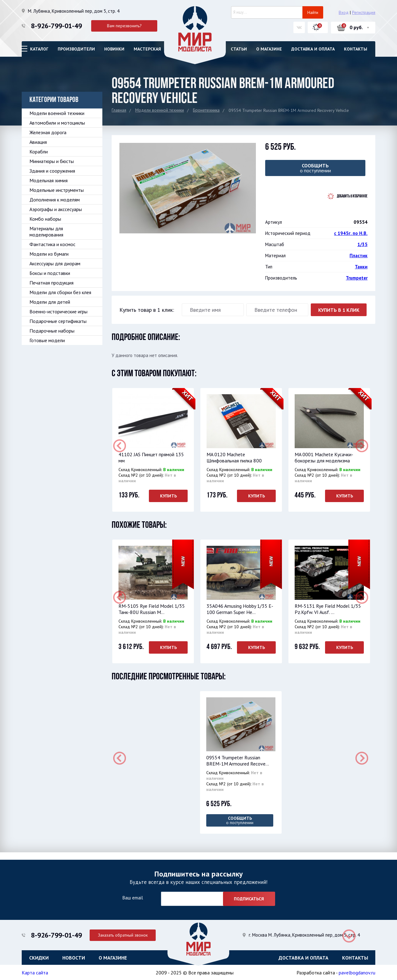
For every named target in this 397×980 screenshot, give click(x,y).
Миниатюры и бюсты (52, 161)
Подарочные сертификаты (58, 321)
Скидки (39, 957)
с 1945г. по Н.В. (351, 233)
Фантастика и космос (52, 244)
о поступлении (315, 168)
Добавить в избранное (352, 196)
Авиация (38, 142)
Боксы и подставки (50, 273)
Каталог (39, 49)
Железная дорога (48, 132)
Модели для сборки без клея (60, 292)
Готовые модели (47, 340)
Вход (344, 12)
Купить (168, 496)
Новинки (114, 49)
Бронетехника (206, 110)
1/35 (362, 244)
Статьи (239, 49)
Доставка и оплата (313, 49)
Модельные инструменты (57, 190)
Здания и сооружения (52, 171)
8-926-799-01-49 (56, 26)
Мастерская (147, 49)
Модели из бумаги (49, 254)
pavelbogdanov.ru (357, 972)
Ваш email (133, 897)
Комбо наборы (45, 219)
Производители (76, 49)
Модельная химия (49, 180)
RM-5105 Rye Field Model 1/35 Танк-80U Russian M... (151, 609)
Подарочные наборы (52, 331)
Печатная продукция (51, 283)
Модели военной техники (160, 110)
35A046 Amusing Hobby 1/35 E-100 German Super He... (239, 609)
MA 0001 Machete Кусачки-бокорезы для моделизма (323, 457)
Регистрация (364, 12)
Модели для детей (50, 302)
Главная (119, 110)
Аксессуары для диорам (55, 263)
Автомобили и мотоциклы (57, 123)
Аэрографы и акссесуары (56, 209)
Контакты (356, 49)
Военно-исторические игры (58, 311)
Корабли (39, 152)
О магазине (269, 49)
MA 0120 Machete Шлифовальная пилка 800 (234, 457)
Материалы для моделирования (46, 232)
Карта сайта (35, 972)
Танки (361, 267)
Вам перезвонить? (124, 26)
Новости (74, 957)
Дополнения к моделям (55, 200)
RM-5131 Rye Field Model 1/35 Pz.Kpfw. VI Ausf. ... (327, 609)
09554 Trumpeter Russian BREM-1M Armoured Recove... (237, 761)
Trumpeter (357, 278)
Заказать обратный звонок (124, 934)
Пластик (359, 256)
